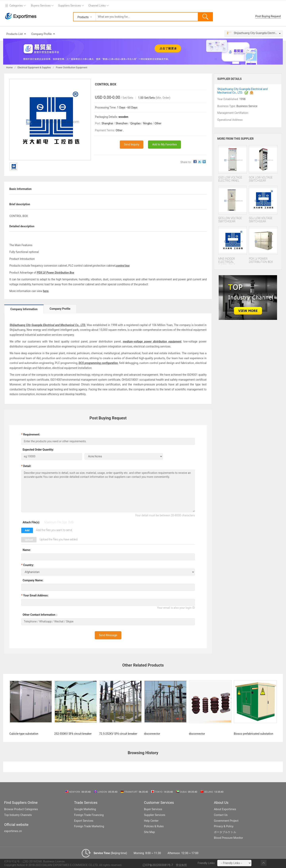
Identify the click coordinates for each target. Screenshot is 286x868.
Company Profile (41, 34)
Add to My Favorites (164, 144)
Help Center (151, 821)
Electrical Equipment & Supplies (34, 68)
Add (27, 530)
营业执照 (181, 865)
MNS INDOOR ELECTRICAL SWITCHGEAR (227, 260)
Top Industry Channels (18, 815)
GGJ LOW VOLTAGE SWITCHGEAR (261, 220)
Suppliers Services (69, 6)
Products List (14, 34)
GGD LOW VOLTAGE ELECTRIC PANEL (230, 179)
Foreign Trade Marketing (89, 826)
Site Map (149, 832)
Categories (16, 6)
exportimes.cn (13, 831)
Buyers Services (41, 6)
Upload (29, 540)
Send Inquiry (132, 144)
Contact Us (221, 815)
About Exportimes (225, 809)
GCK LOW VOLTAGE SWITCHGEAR (261, 179)
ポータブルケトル (225, 832)
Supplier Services (155, 815)
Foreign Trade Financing (89, 815)
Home (9, 68)
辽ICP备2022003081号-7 (158, 865)
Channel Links (97, 6)
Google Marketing (85, 809)
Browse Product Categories (21, 809)
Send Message (108, 635)
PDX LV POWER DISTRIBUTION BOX (261, 260)
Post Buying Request (268, 16)
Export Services (84, 821)
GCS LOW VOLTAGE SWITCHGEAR (230, 220)
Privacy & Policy (224, 826)
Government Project (226, 821)
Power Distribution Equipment (71, 68)
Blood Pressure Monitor (229, 838)
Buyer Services (153, 809)
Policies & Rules (154, 826)
